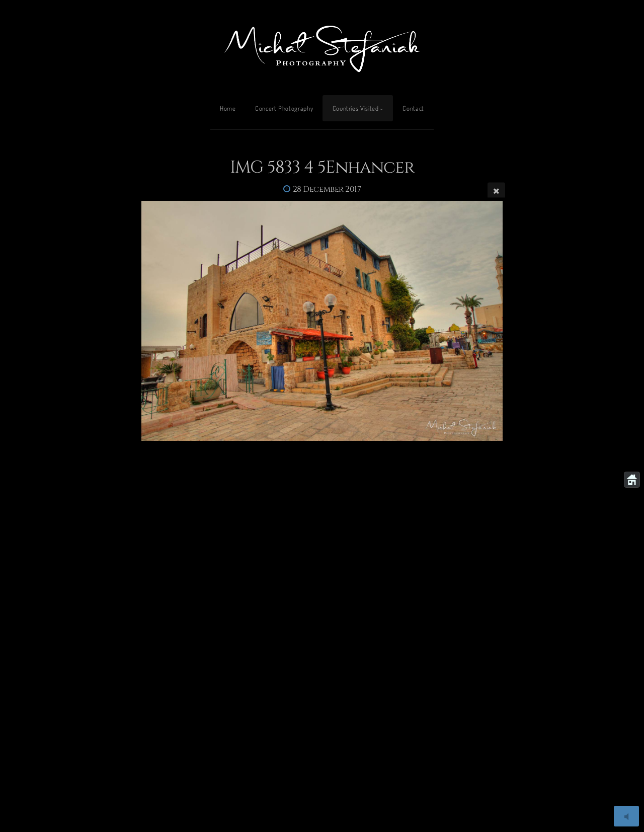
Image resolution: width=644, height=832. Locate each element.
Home (228, 108)
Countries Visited (356, 108)
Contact (413, 108)
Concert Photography (284, 108)
